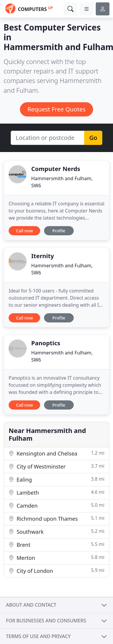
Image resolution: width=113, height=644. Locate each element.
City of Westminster (56, 466)
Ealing (56, 479)
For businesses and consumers (46, 621)
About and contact (31, 605)
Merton (56, 558)
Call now (24, 231)
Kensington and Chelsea (56, 453)
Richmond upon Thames (56, 518)
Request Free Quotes (56, 109)
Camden (56, 505)
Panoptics (46, 343)
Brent (56, 545)
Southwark (56, 532)
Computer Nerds (56, 169)
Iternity (43, 256)
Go (93, 138)
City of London (56, 571)
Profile (59, 231)
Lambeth (56, 492)
